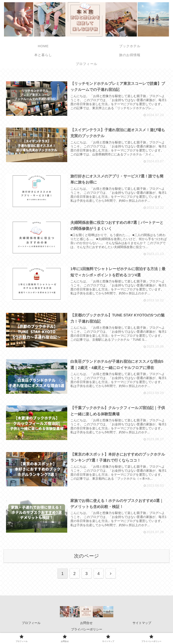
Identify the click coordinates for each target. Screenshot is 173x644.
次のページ (86, 556)
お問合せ (86, 623)
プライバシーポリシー (87, 630)
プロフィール (31, 623)
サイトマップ (142, 623)
